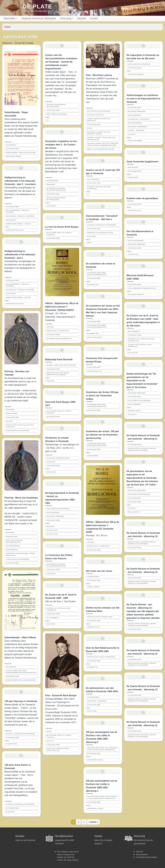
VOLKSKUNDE (11, 220)
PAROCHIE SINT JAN (94, 371)
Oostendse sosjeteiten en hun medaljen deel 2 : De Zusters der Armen (61, 145)
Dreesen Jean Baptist (135, 141)
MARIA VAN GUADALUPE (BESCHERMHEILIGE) (14, 541)
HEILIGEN (9, 421)
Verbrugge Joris (93, 667)
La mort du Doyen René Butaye (62, 227)
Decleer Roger (92, 711)
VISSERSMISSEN (93, 577)
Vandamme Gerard (93, 627)
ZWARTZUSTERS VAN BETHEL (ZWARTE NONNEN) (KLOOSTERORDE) (142, 449)
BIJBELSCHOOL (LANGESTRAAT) (58, 331)
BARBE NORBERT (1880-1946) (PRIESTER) (21, 153)
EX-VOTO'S (132, 134)
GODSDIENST (51, 574)
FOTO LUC (50, 741)
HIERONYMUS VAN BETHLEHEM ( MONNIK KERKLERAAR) (21, 554)
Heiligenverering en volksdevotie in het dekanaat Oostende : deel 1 (20, 255)
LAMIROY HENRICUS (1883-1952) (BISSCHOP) (99, 120)
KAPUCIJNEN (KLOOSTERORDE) (58, 509)
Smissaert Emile (52, 530)
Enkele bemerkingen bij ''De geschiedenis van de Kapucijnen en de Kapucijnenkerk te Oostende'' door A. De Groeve (142, 381)
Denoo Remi (51, 526)
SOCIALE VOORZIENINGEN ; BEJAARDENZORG (56, 199)
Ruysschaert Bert (93, 285)
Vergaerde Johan (11, 744)
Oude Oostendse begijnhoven (142, 162)
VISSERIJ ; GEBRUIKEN (136, 131)
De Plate (37, 6)
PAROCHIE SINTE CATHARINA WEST (100, 617)
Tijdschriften (9, 18)
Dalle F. (90, 243)
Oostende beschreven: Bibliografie (39, 18)
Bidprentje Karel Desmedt (59, 359)
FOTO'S (90, 128)
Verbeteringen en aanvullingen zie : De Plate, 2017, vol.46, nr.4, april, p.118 (62, 448)
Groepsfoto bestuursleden (147, 857)
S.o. (89, 195)
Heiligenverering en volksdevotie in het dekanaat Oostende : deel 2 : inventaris (20, 181)
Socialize (20, 836)
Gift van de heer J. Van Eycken (60, 601)
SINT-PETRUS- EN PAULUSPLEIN (99, 111)
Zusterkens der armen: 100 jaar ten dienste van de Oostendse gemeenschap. (103, 435)
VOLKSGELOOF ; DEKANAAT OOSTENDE (20, 216)
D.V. (48, 120)
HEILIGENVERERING (13, 546)
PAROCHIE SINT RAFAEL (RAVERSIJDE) (101, 657)
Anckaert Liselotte (93, 587)
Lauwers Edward (93, 456)
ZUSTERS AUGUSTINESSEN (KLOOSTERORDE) (56, 105)
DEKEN (49, 731)
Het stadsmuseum (64, 836)
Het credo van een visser (99, 571)
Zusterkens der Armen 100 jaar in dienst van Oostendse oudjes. (102, 396)
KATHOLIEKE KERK (12, 149)
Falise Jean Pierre (134, 512)
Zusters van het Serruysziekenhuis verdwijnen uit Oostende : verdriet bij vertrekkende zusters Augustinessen (61, 62)
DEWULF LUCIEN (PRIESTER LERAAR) (101, 149)
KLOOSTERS (10, 812)
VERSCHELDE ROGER (13, 156)
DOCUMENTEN (11, 145)
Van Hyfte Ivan (133, 353)
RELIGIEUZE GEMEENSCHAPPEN (58, 458)
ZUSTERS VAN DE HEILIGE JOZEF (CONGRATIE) (58, 609)
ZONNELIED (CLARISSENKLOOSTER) (100, 233)
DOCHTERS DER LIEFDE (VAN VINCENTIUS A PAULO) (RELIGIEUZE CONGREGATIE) (102, 749)
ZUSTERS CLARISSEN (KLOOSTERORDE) (20, 734)
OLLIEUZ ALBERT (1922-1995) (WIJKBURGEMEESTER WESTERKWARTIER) (21, 672)
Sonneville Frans (52, 534)
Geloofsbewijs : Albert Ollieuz (20, 637)
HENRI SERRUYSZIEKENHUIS (57, 114)
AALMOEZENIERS (93, 697)
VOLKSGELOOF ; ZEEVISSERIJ (139, 119)
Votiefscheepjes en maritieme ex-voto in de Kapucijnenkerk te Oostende (143, 99)
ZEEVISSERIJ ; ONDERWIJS (97, 701)
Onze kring (66, 18)
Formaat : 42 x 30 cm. (97, 535)
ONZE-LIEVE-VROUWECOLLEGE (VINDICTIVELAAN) (58, 749)
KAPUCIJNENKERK (53, 513)
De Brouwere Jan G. (135, 210)
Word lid (81, 18)
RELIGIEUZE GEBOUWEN (55, 516)
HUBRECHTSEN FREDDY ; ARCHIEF (18, 224)
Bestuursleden (142, 854)
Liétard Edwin (51, 206)
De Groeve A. (132, 414)
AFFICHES (50, 327)
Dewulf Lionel (51, 472)
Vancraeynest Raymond (136, 74)
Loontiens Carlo (133, 254)
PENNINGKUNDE (12, 413)
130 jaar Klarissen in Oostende (21, 701)
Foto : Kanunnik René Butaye (61, 695)
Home (7, 27)
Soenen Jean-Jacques (95, 337)
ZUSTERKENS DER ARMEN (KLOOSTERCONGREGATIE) (56, 189)
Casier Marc (50, 381)
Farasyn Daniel (133, 177)
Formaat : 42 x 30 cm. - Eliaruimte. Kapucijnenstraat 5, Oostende (60, 317)
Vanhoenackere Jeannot (95, 760)
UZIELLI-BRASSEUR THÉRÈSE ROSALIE (142, 288)
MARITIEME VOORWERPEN (137, 127)
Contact (94, 18)
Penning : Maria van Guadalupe (21, 498)
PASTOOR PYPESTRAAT (96, 115)
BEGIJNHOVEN (133, 167)
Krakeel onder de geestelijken (142, 198)
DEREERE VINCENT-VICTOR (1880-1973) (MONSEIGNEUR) (101, 139)
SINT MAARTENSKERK (136, 241)
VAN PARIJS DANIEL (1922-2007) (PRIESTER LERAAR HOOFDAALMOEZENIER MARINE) (103, 144)
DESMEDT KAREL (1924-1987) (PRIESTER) (61, 365)
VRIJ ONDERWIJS (53, 618)
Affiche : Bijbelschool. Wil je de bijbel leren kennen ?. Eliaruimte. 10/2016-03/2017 (62, 307)
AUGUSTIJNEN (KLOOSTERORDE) (18, 431)
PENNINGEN (10, 410)
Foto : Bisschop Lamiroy (99, 75)
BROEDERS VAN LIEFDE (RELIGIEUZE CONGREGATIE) (141, 340)
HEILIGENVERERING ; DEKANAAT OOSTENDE (18, 211)
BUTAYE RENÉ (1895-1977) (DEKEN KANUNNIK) (59, 234)
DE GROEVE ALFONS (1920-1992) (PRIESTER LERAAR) (99, 133)
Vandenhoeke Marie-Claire (15, 230)
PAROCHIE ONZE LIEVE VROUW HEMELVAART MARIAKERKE (58, 374)
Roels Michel (51, 624)
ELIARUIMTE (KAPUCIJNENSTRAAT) (59, 338)
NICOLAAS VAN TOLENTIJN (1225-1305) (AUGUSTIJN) (20, 426)
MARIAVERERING (12, 550)
